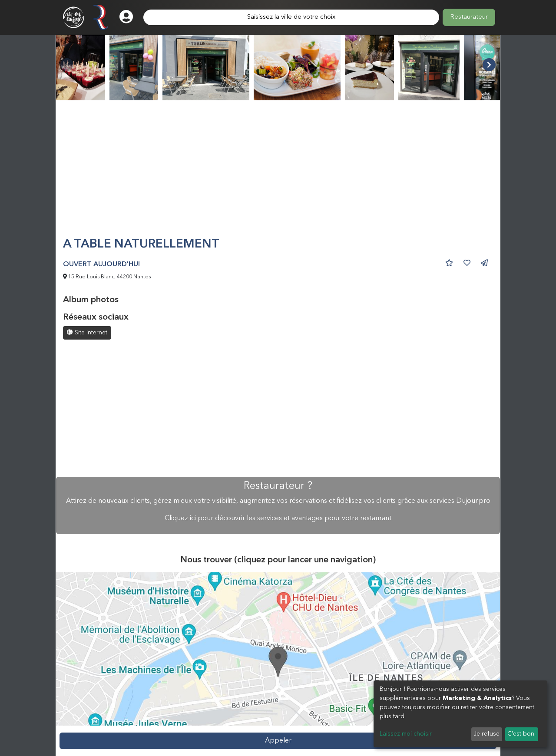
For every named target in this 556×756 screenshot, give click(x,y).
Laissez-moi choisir (406, 734)
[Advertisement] (278, 172)
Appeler (278, 741)
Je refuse (486, 734)
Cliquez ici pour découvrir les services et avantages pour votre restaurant (278, 518)
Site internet (87, 332)
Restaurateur (469, 17)
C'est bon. (521, 734)
